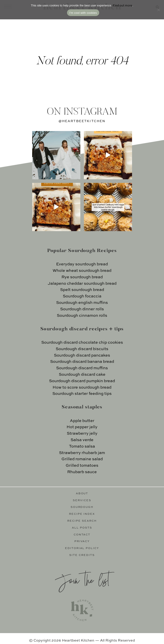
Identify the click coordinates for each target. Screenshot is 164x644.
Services (82, 501)
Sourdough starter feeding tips (82, 394)
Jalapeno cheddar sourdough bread (82, 284)
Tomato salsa (82, 446)
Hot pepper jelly (82, 427)
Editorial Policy (82, 548)
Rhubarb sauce (82, 472)
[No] (158, 10)
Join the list (82, 580)
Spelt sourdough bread (82, 290)
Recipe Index (82, 514)
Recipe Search (82, 521)
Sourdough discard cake (82, 375)
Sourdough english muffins (82, 303)
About (82, 494)
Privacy (82, 541)
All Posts (82, 528)
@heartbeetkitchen (82, 121)
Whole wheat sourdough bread (82, 271)
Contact (82, 535)
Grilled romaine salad (82, 459)
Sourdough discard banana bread (82, 362)
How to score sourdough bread (82, 388)
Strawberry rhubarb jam (82, 453)
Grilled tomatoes (82, 466)
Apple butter (82, 421)
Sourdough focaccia (82, 296)
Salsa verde (82, 440)
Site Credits (82, 555)
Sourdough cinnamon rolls (82, 316)
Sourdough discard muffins (82, 368)
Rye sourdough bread (82, 277)
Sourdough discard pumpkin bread (82, 381)
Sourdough (82, 507)
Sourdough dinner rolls (82, 309)
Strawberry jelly (82, 434)
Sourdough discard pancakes (82, 355)
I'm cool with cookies (83, 13)
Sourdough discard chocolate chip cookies (82, 343)
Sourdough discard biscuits (82, 349)
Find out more (123, 6)
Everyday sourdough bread (82, 264)
